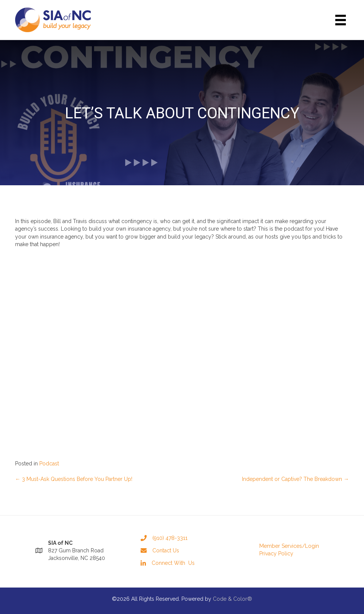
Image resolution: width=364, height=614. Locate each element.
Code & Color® (232, 599)
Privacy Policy (276, 554)
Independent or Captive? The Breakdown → (295, 479)
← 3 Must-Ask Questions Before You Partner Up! (74, 479)
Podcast (49, 464)
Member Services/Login (289, 546)
